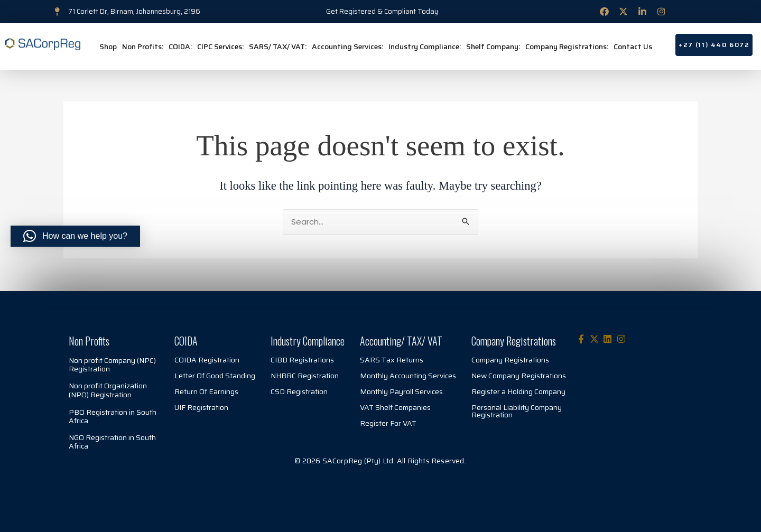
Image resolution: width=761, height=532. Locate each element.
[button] (75, 236)
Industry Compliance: (425, 46)
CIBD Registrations (302, 360)
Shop (108, 46)
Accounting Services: (347, 46)
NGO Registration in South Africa (112, 442)
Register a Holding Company (518, 391)
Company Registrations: (567, 46)
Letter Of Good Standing (215, 376)
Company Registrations (510, 360)
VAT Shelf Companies (395, 407)
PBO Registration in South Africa (113, 416)
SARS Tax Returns (392, 360)
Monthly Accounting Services (408, 376)
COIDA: (180, 46)
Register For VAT (388, 423)
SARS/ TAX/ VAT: (278, 46)
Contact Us (633, 46)
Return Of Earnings (206, 391)
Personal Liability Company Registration (517, 411)
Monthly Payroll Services (401, 391)
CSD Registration (299, 391)
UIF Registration (201, 407)
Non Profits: (143, 46)
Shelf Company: (493, 46)
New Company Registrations (519, 376)
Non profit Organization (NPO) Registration (108, 390)
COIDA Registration (207, 360)
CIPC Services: (220, 46)
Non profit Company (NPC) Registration (112, 365)
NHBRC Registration (305, 376)
